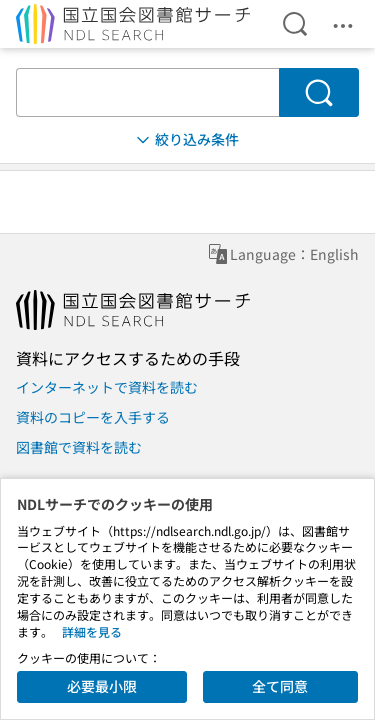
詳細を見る (92, 631)
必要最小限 (102, 686)
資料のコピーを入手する (93, 417)
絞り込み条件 (186, 139)
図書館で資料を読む (79, 447)
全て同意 (280, 686)
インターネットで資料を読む (107, 387)
